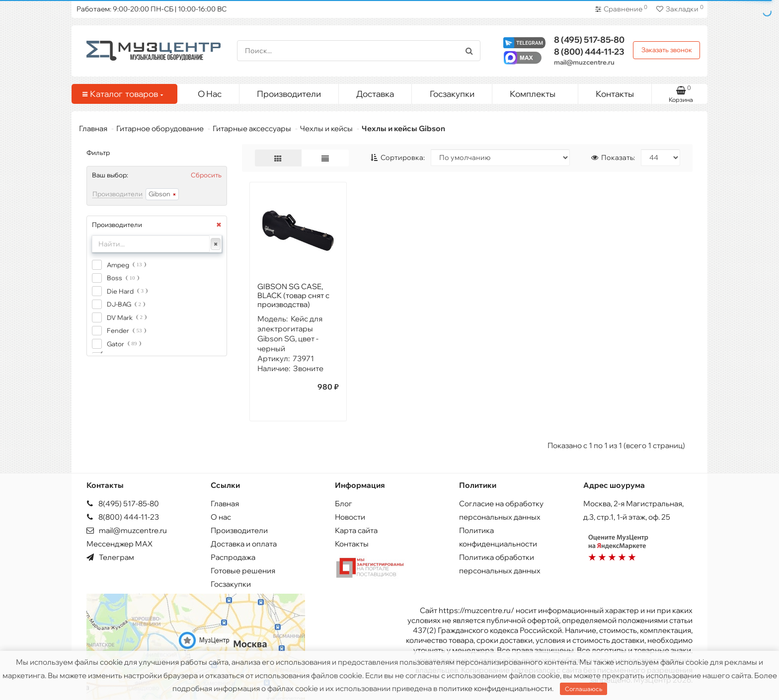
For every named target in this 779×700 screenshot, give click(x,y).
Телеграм (110, 557)
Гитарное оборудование (160, 128)
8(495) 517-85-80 (123, 504)
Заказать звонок (667, 50)
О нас (221, 517)
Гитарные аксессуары (252, 128)
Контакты (615, 94)
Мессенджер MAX (119, 544)
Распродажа (233, 557)
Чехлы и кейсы (326, 128)
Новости (350, 517)
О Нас (210, 94)
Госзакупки (452, 94)
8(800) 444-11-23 (123, 517)
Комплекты (540, 91)
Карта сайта (356, 530)
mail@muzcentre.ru (584, 62)
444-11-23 (589, 51)
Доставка (375, 94)
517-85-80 (589, 39)
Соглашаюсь (584, 689)
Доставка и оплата (244, 544)
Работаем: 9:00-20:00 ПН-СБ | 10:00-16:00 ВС (152, 9)
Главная (93, 128)
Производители (289, 94)
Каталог (123, 94)
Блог (344, 504)
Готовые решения (243, 571)
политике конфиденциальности (495, 688)
